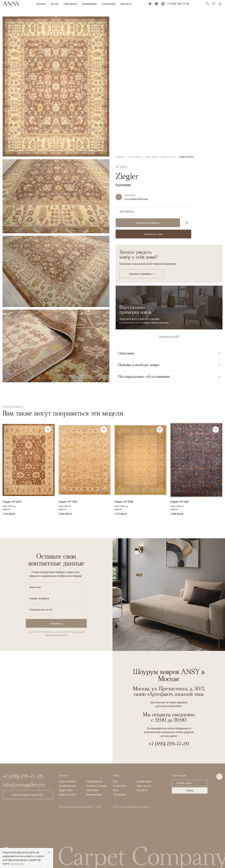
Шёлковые (93, 790)
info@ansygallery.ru (24, 784)
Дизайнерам (89, 4)
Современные (95, 781)
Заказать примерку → (142, 135)
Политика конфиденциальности (132, 807)
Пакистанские (168, 18)
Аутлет (55, 4)
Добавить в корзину (148, 84)
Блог (116, 790)
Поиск (190, 790)
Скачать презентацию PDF (28, 795)
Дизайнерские (67, 786)
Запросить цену (153, 95)
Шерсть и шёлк (68, 794)
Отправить (56, 623)
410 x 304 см (127, 73)
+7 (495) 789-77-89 (178, 4)
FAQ (115, 781)
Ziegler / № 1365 (68, 502)
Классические (135, 18)
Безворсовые (94, 794)
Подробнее (17, 864)
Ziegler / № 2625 (12, 502)
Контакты (126, 4)
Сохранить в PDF (169, 198)
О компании (109, 4)
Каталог (41, 4)
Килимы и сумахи (96, 786)
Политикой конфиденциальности (65, 633)
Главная (120, 18)
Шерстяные (152, 18)
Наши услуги (144, 786)
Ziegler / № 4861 (180, 502)
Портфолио (70, 4)
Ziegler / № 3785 (124, 502)
